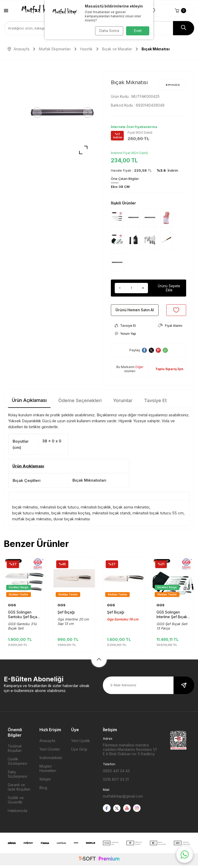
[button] (39, 113)
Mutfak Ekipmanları (55, 49)
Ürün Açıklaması (29, 403)
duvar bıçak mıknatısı (72, 521)
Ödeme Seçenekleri (80, 403)
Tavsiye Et (125, 328)
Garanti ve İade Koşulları (19, 790)
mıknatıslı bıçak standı (111, 516)
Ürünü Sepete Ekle (168, 288)
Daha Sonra (108, 31)
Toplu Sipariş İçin (169, 372)
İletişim (45, 782)
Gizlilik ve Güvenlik (16, 802)
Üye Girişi (79, 752)
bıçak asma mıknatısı (131, 510)
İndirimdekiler (51, 760)
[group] (62, 113)
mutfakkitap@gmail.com (123, 799)
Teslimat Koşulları (15, 751)
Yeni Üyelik (81, 743)
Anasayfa (19, 49)
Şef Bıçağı (66, 615)
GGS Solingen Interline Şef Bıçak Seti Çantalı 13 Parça (172, 617)
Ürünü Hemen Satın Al (135, 311)
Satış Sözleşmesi (17, 777)
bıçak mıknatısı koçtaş (71, 516)
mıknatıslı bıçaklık (96, 510)
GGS (12, 608)
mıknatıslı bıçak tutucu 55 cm (158, 516)
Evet (138, 31)
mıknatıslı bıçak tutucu (59, 510)
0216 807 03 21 (116, 782)
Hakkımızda (18, 813)
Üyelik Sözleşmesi (17, 764)
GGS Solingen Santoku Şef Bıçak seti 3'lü (24, 617)
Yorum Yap (125, 336)
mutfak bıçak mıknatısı (32, 521)
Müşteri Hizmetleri (48, 771)
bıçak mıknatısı (25, 510)
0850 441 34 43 (116, 773)
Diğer (139, 369)
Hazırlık (86, 49)
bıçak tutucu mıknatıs (31, 516)
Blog (43, 790)
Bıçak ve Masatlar (117, 49)
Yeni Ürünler (50, 752)
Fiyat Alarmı (170, 328)
